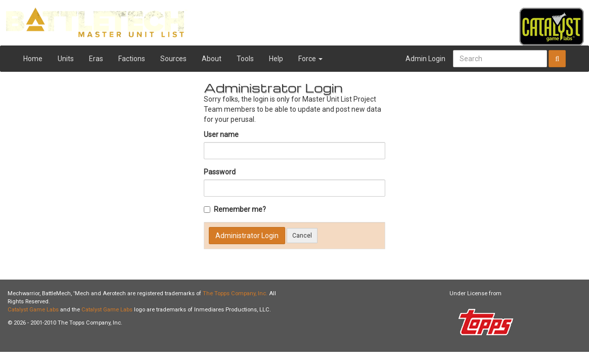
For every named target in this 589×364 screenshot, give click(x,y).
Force (310, 59)
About (212, 59)
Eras (96, 59)
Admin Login (425, 59)
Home (33, 59)
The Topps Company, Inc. (235, 293)
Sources (173, 59)
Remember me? (235, 209)
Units (66, 59)
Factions (132, 59)
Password (220, 172)
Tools (245, 59)
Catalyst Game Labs (33, 310)
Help (276, 59)
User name (221, 134)
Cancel (302, 236)
